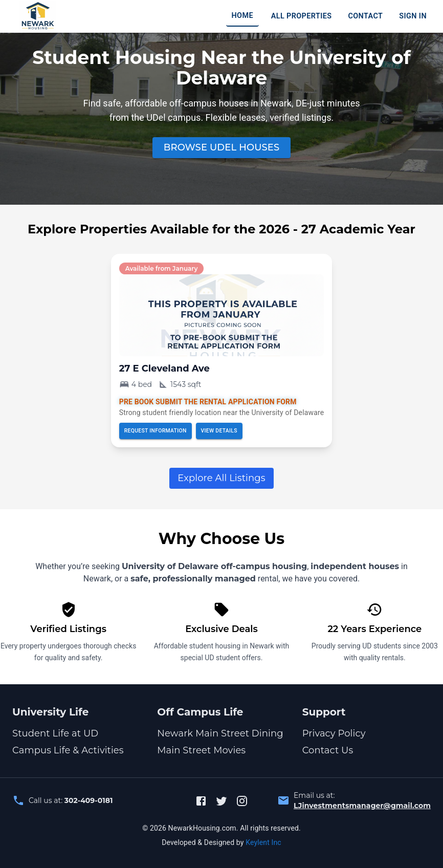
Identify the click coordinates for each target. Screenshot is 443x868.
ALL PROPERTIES (302, 16)
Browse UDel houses (221, 147)
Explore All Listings (221, 478)
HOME (242, 16)
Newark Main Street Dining (220, 733)
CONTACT (365, 16)
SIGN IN (413, 16)
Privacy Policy (334, 733)
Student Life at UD (55, 733)
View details (219, 431)
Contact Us (328, 750)
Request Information (156, 431)
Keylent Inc (263, 842)
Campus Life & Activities (68, 750)
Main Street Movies (201, 750)
